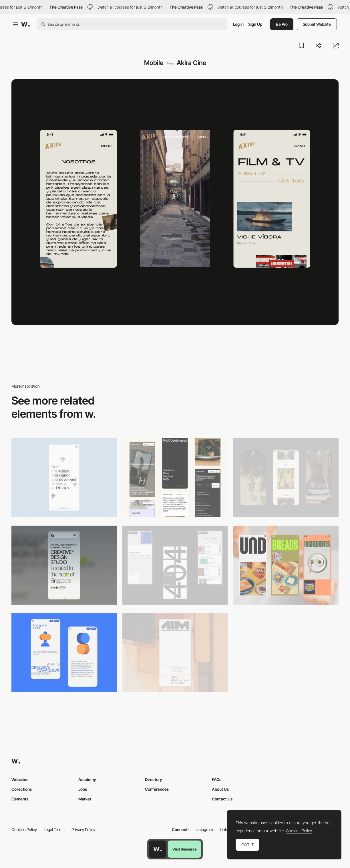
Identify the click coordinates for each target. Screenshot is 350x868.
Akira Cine (191, 63)
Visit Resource (184, 849)
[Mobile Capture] (64, 653)
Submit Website (317, 24)
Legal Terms (54, 829)
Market (85, 799)
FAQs (217, 779)
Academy (87, 779)
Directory (154, 779)
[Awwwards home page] (158, 849)
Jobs (83, 789)
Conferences (157, 789)
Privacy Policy (83, 829)
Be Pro (282, 24)
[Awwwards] (25, 24)
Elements (20, 799)
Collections (22, 789)
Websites (20, 779)
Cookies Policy (24, 829)
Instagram (204, 829)
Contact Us (222, 799)
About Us (220, 789)
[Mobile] (64, 478)
